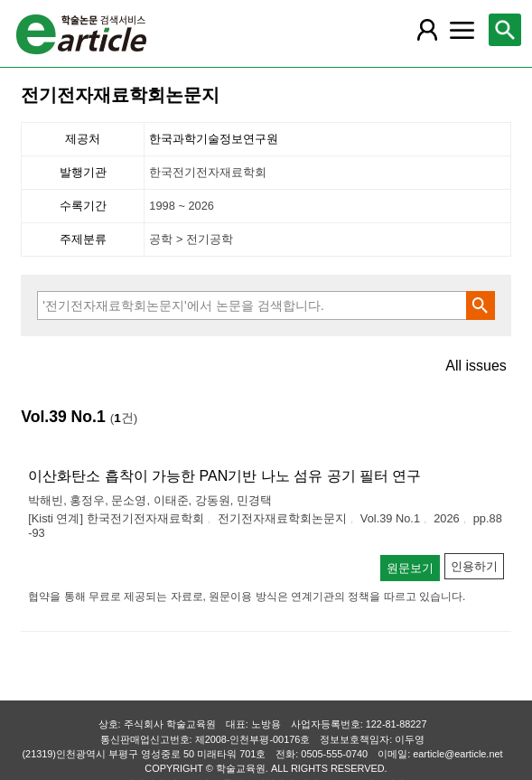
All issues (476, 366)
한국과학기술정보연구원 (214, 139)
